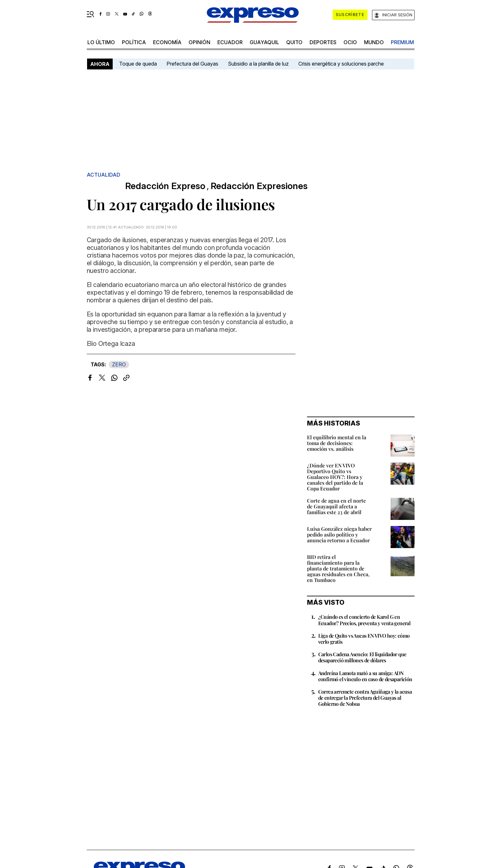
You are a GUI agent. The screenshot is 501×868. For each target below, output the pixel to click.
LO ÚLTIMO (101, 42)
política (134, 42)
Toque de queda (138, 64)
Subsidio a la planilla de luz (258, 64)
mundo (374, 42)
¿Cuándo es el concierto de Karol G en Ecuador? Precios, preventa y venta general (364, 620)
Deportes (323, 42)
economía (167, 42)
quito (294, 42)
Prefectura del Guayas (192, 64)
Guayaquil (264, 42)
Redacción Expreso (165, 186)
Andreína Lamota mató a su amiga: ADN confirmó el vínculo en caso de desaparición (365, 676)
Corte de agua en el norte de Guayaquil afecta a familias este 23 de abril (336, 506)
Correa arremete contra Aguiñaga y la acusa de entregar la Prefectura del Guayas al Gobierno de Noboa (365, 698)
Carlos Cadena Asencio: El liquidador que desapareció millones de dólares (362, 657)
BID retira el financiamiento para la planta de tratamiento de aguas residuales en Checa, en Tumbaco (338, 568)
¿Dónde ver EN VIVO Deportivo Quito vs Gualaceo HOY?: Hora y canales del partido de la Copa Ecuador (335, 477)
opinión (199, 42)
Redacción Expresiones (259, 186)
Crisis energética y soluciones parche (341, 64)
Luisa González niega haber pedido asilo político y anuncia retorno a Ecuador (339, 534)
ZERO (119, 364)
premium (402, 42)
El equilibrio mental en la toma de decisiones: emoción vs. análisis (337, 443)
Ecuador (230, 42)
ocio (350, 42)
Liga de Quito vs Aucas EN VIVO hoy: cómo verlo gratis (364, 639)
